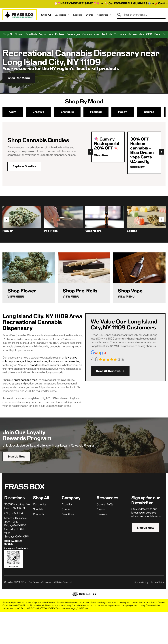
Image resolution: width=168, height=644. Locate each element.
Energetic (67, 112)
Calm (13, 112)
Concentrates (91, 34)
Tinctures (120, 34)
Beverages (73, 34)
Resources (104, 15)
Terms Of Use (157, 582)
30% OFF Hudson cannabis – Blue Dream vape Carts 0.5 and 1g (142, 150)
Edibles (60, 34)
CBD (149, 34)
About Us (67, 504)
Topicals (107, 34)
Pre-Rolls (31, 34)
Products (39, 514)
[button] (91, 152)
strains (16, 384)
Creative (38, 112)
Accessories (136, 34)
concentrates (39, 361)
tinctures (54, 361)
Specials (78, 15)
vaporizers (15, 361)
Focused (96, 112)
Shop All (46, 15)
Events (89, 15)
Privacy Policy (141, 582)
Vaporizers (46, 34)
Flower (19, 34)
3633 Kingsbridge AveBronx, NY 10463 (17, 506)
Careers (102, 514)
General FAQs (105, 504)
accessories (72, 361)
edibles (26, 361)
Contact (67, 509)
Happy (123, 112)
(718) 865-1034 (14, 513)
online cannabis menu (26, 380)
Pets (157, 34)
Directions (68, 514)
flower (68, 358)
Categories (62, 15)
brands (34, 365)
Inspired (149, 112)
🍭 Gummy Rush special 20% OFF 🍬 (107, 144)
